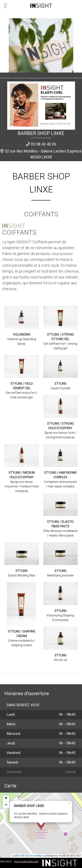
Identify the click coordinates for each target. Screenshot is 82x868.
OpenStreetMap (34, 856)
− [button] (6, 805)
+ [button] (6, 798)
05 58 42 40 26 (44, 144)
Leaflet (16, 856)
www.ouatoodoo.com (26, 861)
